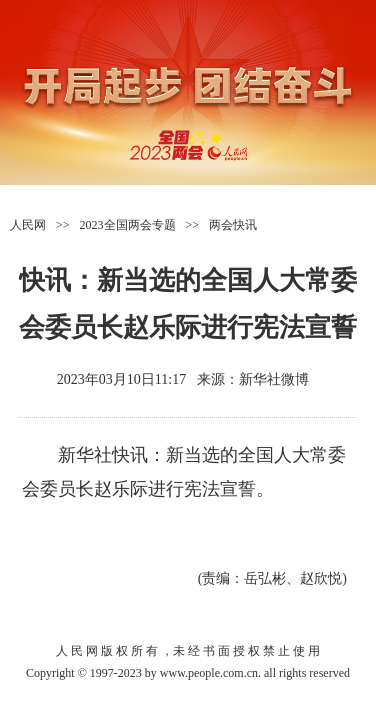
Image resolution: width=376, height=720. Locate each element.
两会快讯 (233, 225)
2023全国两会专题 (128, 225)
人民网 (28, 225)
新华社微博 (274, 379)
